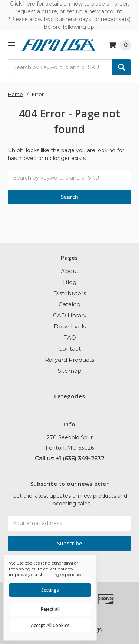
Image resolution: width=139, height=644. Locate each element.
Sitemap (70, 371)
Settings (50, 590)
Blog (70, 282)
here (30, 4)
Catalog (69, 304)
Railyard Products (69, 360)
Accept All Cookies (50, 625)
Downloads (70, 326)
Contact (69, 349)
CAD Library (70, 315)
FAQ (70, 338)
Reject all (50, 609)
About (70, 271)
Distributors (70, 293)
